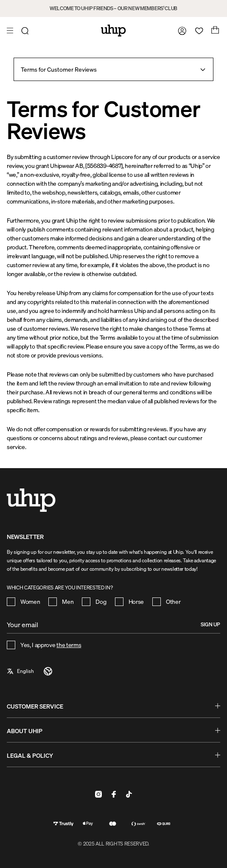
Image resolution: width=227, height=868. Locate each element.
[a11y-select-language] (30, 671)
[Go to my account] (180, 31)
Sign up (210, 624)
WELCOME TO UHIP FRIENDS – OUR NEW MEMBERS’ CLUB (113, 8)
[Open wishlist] (197, 31)
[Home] (113, 31)
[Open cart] (214, 31)
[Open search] (26, 31)
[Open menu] (11, 31)
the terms (69, 645)
